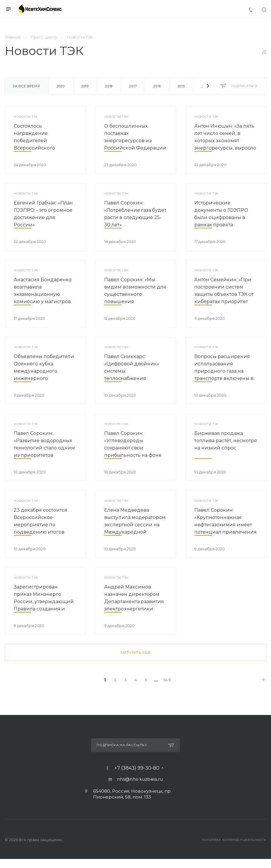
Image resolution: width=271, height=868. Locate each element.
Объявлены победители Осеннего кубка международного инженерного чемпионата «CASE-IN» (44, 371)
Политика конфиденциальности (234, 840)
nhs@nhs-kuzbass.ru (140, 779)
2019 (85, 86)
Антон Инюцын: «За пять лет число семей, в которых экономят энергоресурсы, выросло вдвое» (225, 141)
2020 (61, 86)
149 (167, 680)
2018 (109, 86)
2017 (133, 86)
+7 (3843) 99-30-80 (137, 768)
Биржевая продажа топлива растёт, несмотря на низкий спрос (226, 441)
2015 (181, 86)
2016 (157, 86)
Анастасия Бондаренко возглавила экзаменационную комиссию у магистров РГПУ (43, 294)
